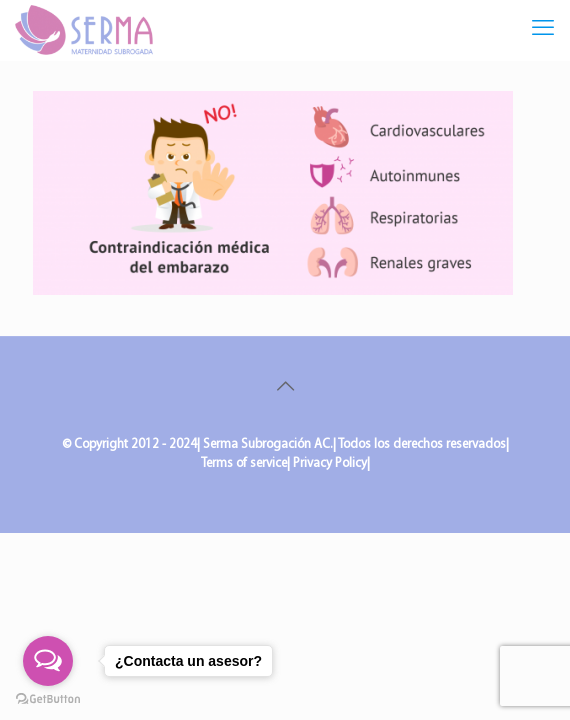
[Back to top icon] (285, 388)
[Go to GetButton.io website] (48, 699)
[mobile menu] (543, 30)
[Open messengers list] (48, 661)
